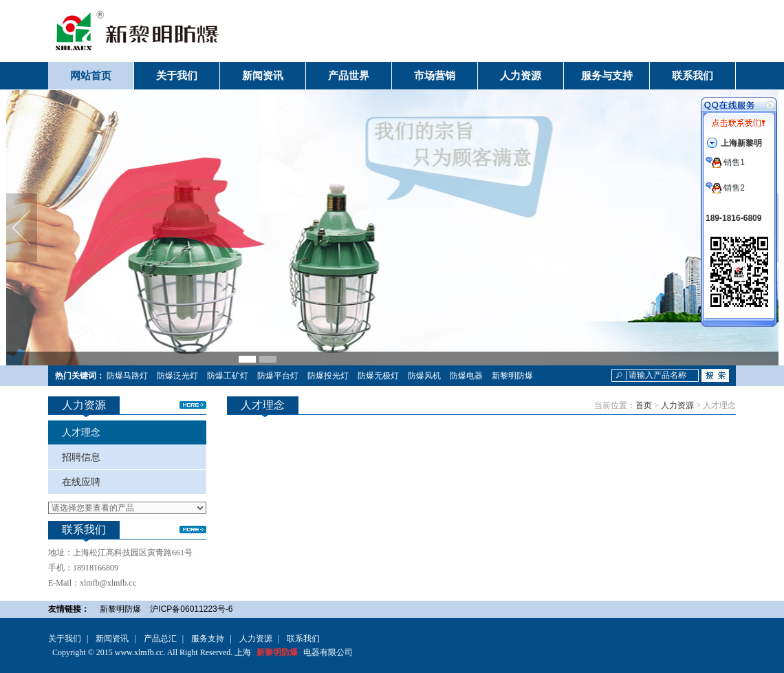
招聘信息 (81, 457)
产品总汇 (160, 639)
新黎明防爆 (512, 376)
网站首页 (91, 76)
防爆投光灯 (328, 376)
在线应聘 (81, 482)
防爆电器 (466, 376)
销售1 (725, 162)
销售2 (725, 188)
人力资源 (677, 405)
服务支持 (208, 639)
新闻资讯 (112, 639)
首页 (644, 405)
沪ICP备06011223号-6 (191, 609)
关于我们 (65, 639)
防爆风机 (424, 376)
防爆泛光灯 (177, 376)
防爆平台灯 (278, 376)
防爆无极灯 (378, 376)
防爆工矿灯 (228, 376)
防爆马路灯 (127, 376)
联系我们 (303, 639)
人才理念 (81, 432)
